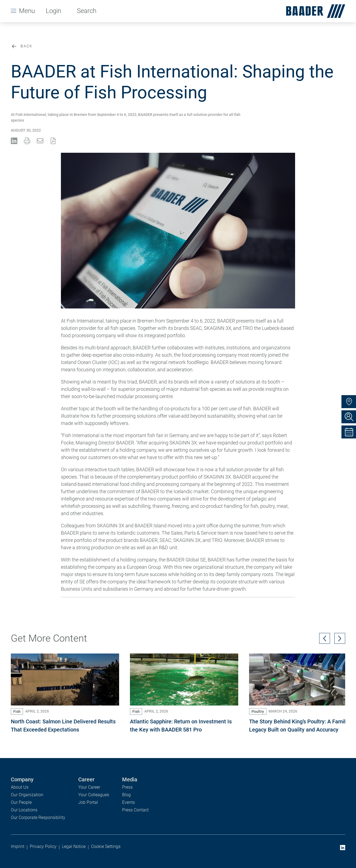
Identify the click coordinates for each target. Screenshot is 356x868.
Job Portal (88, 802)
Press (127, 787)
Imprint (18, 846)
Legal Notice (74, 846)
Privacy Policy (43, 846)
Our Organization (27, 795)
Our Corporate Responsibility (38, 817)
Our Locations (24, 810)
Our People (21, 802)
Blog (126, 795)
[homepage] (313, 11)
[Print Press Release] (27, 141)
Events (128, 802)
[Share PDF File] (53, 141)
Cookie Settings (106, 846)
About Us (20, 787)
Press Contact (135, 810)
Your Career (89, 787)
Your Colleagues (94, 795)
